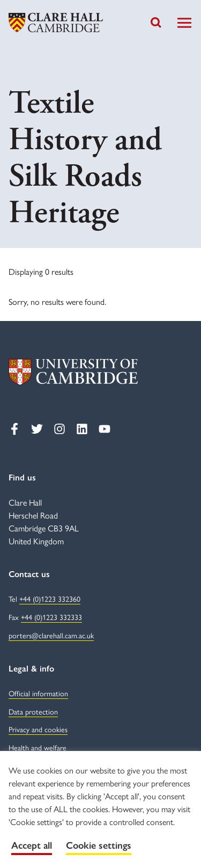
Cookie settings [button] (99, 845)
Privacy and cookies (38, 729)
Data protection (33, 711)
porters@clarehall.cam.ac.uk (51, 635)
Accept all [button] (32, 845)
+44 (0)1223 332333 (51, 617)
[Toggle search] (156, 23)
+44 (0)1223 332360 (50, 599)
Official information (38, 693)
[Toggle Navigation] (184, 23)
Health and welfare (38, 747)
